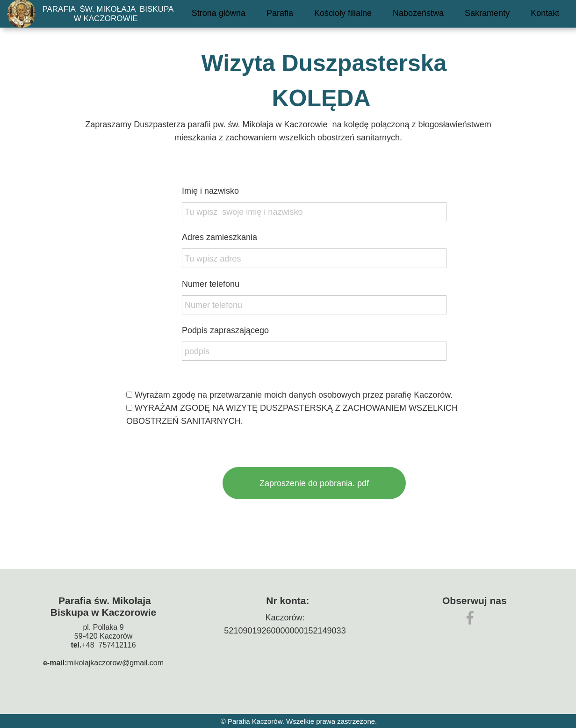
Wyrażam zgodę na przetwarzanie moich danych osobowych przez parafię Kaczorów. (292, 408)
